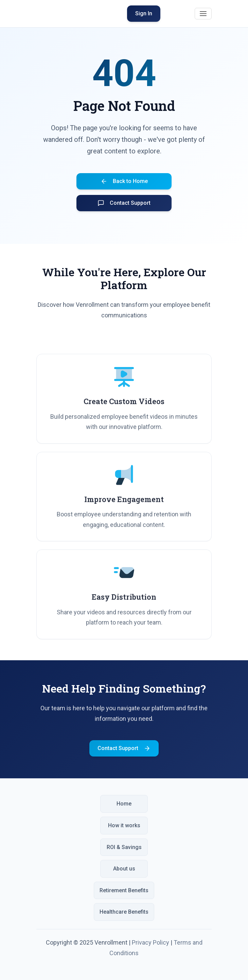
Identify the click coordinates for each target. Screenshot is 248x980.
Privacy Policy (150, 942)
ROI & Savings (124, 847)
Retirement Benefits (124, 890)
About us (124, 869)
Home (124, 804)
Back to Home (124, 181)
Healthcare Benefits (124, 912)
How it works (124, 825)
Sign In (144, 13)
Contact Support (124, 203)
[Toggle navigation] (203, 14)
